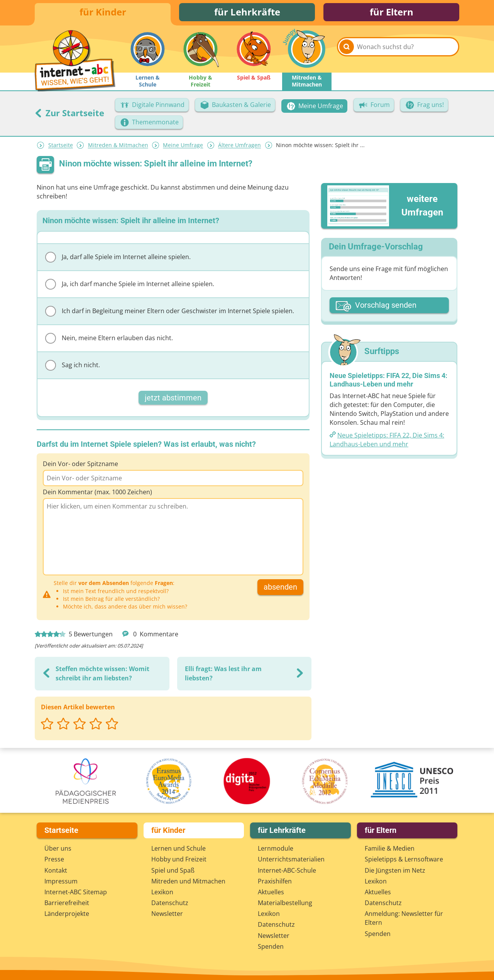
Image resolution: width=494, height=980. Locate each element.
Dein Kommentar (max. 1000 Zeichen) (97, 493)
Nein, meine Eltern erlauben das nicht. (109, 339)
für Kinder (103, 13)
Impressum (61, 881)
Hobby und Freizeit (179, 859)
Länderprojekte (67, 914)
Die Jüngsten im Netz (395, 870)
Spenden (271, 946)
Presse (54, 859)
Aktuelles (271, 892)
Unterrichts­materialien (291, 859)
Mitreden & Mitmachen (118, 147)
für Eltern (392, 13)
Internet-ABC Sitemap (76, 892)
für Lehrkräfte (247, 13)
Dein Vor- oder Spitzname (80, 465)
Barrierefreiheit (67, 903)
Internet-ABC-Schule (287, 870)
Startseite (61, 147)
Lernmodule (276, 848)
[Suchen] (347, 51)
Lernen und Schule (178, 848)
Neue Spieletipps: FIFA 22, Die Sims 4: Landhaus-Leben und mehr (387, 441)
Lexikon (162, 892)
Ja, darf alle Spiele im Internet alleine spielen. (118, 258)
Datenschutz (170, 903)
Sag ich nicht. (73, 366)
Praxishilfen (275, 881)
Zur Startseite (69, 114)
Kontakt (56, 870)
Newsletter (167, 914)
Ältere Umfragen (239, 147)
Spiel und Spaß (173, 870)
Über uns (58, 848)
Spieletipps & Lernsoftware (404, 859)
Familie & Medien (390, 848)
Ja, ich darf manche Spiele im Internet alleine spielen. (130, 285)
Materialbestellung (285, 903)
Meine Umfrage (183, 147)
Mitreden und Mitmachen (188, 881)
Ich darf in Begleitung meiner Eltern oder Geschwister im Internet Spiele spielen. (170, 312)
